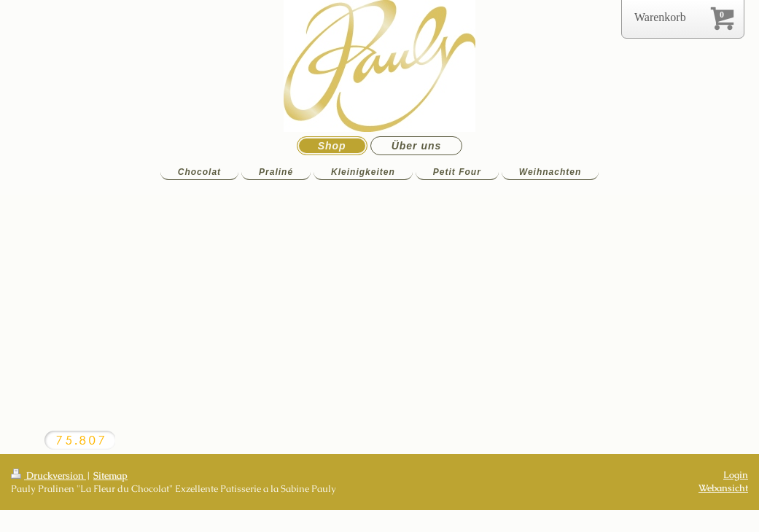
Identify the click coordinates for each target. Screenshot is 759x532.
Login (736, 475)
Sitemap (110, 476)
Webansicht (723, 488)
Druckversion (48, 476)
